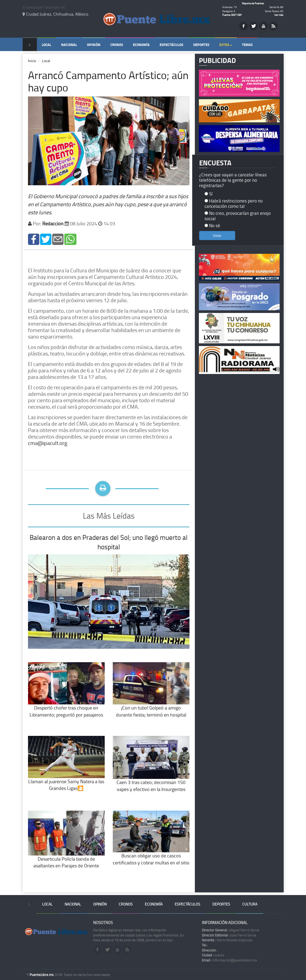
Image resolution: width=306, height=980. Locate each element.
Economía (141, 45)
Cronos (117, 45)
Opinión (94, 45)
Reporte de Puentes (253, 3)
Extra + (226, 45)
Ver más (279, 15)
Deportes (201, 45)
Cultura (250, 904)
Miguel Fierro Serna (231, 930)
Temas (247, 45)
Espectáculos (171, 45)
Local (46, 45)
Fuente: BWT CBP (232, 15)
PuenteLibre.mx (42, 975)
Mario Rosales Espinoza (227, 940)
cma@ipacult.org (48, 443)
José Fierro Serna (229, 935)
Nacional (69, 45)
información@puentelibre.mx (229, 960)
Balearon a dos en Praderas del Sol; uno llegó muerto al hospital (109, 542)
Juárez (213, 955)
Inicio (32, 61)
